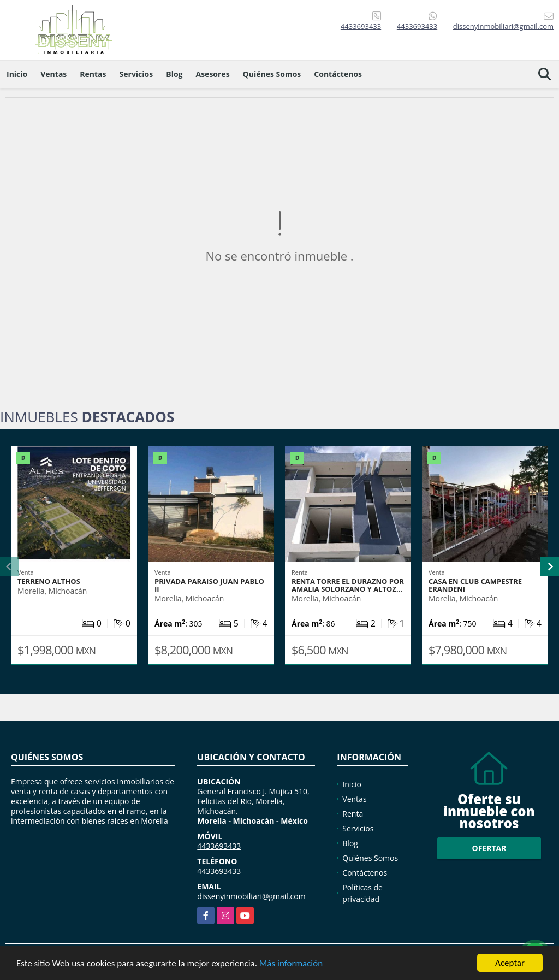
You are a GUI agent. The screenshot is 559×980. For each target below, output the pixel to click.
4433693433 (361, 26)
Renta (353, 814)
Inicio (17, 74)
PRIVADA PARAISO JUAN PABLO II (209, 585)
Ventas (53, 74)
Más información (291, 964)
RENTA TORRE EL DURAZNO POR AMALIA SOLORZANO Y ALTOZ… (348, 585)
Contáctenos (338, 74)
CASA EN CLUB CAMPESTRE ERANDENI (475, 585)
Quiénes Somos (272, 74)
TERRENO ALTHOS (49, 581)
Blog (174, 74)
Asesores (213, 74)
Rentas (93, 74)
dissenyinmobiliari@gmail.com (251, 896)
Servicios (136, 74)
